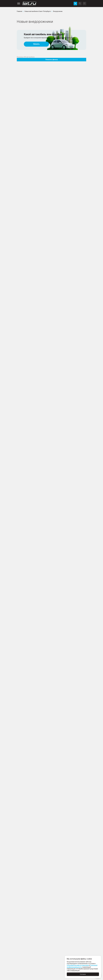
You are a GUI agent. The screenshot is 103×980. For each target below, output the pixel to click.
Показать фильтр (52, 60)
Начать (36, 44)
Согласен (83, 974)
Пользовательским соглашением (78, 965)
